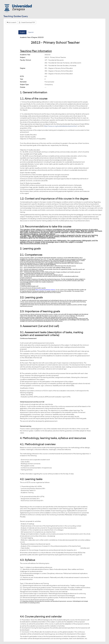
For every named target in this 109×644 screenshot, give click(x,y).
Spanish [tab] (31, 32)
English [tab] (22, 32)
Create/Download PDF (27, 22)
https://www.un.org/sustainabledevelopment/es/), (61, 126)
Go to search (12, 22)
